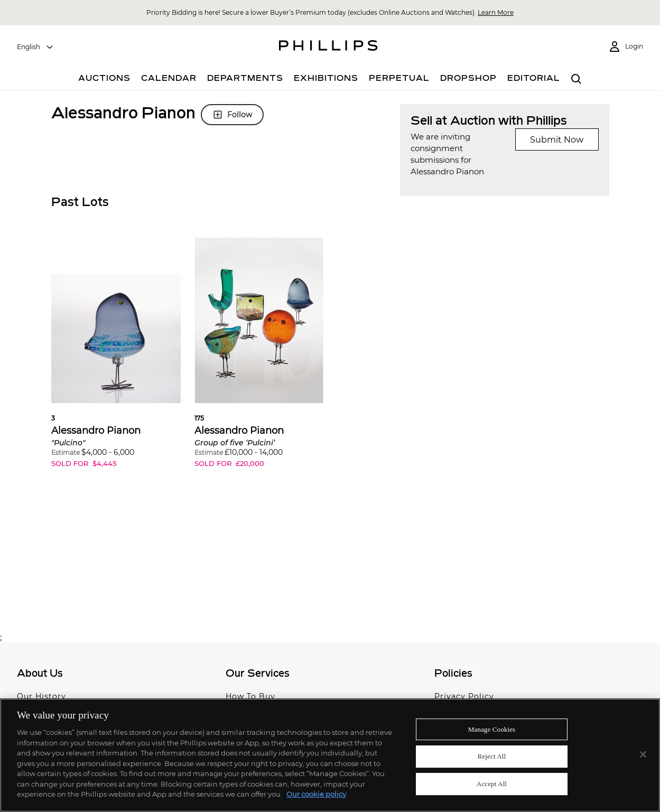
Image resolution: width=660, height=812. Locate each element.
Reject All (492, 756)
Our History (41, 696)
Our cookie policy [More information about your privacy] (316, 794)
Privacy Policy (464, 696)
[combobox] (35, 47)
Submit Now (557, 140)
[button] (116, 361)
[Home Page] (328, 47)
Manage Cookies (492, 729)
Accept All (492, 784)
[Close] (643, 754)
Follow (232, 115)
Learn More (496, 12)
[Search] (577, 79)
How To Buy (250, 696)
